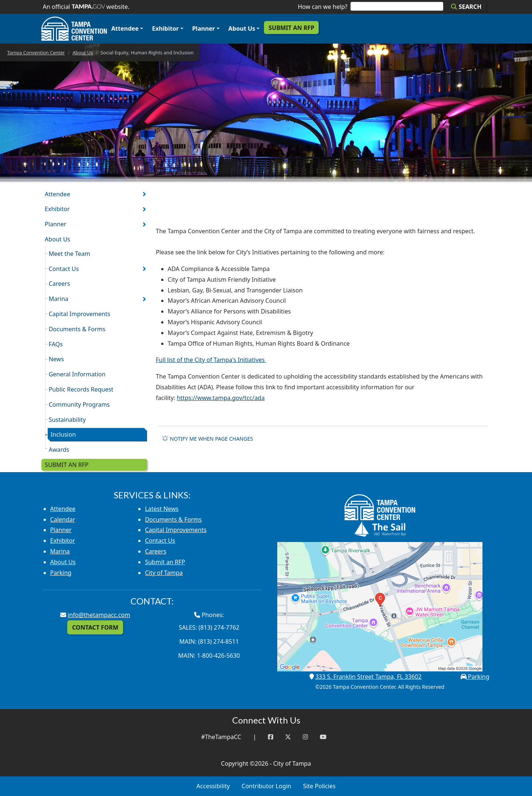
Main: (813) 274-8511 (209, 641)
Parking (61, 573)
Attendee (125, 28)
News (56, 359)
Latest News (162, 509)
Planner (204, 28)
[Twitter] (288, 737)
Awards (59, 450)
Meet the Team (70, 254)
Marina (59, 299)
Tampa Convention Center (36, 52)
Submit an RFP (291, 28)
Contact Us (64, 269)
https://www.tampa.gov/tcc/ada (221, 398)
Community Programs (79, 404)
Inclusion (63, 434)
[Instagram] (305, 737)
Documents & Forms (77, 329)
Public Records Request (81, 389)
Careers (60, 284)
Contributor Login (267, 786)
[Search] (397, 6)
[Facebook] (271, 737)
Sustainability (67, 420)
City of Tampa (164, 573)
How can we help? (322, 7)
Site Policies (319, 786)
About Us (242, 28)
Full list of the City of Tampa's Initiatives (211, 360)
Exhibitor (165, 28)
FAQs (56, 344)
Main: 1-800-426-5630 (209, 656)
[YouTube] (323, 737)
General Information (77, 374)
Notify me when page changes (207, 439)
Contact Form (95, 627)
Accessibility (213, 786)
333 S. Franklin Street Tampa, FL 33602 (368, 677)
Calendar (63, 519)
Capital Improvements (79, 314)
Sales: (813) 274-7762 (209, 627)
